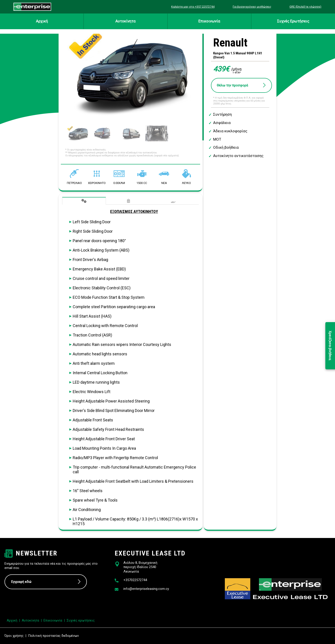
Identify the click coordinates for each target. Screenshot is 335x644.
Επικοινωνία (209, 21)
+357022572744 (135, 580)
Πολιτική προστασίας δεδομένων (53, 636)
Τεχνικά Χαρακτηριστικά (129, 201)
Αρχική (42, 21)
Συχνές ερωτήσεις (81, 620)
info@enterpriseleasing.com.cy (146, 589)
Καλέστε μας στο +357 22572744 (193, 7)
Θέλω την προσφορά (232, 85)
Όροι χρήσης (14, 636)
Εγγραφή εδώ (21, 582)
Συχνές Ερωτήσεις (293, 21)
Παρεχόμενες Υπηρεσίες (173, 201)
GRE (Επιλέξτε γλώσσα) (305, 7)
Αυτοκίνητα (125, 21)
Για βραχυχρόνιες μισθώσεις (252, 7)
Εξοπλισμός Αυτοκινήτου (84, 201)
